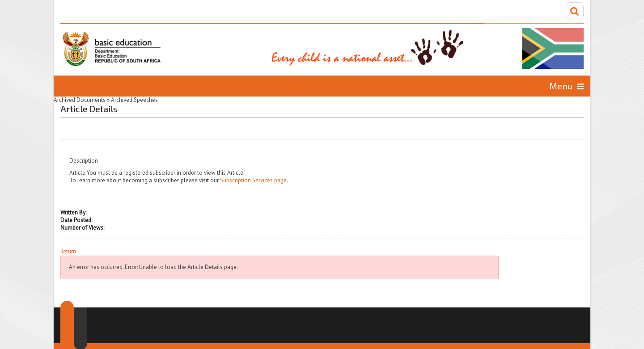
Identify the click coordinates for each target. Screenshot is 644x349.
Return (68, 252)
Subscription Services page (253, 180)
